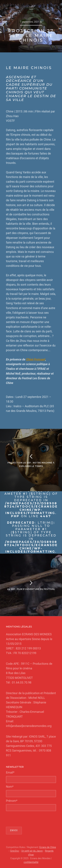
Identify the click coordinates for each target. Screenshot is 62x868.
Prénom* (12, 801)
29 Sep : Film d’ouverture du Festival (31, 589)
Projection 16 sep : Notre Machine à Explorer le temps (31, 464)
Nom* (10, 787)
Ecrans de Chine (48, 847)
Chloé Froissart (36, 359)
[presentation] (31, 819)
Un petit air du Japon (32, 851)
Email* (10, 773)
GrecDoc (15, 851)
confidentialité (31, 862)
